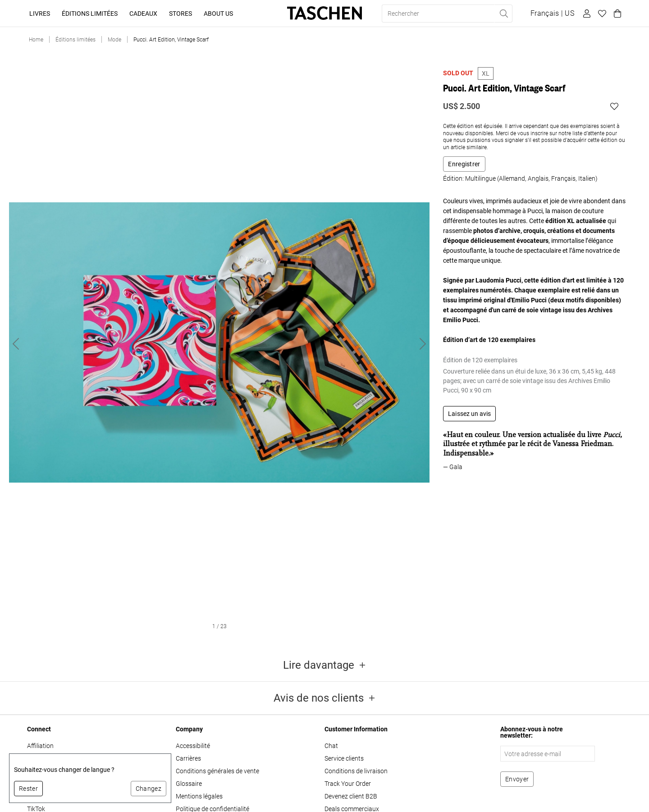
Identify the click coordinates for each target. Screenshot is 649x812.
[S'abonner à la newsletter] (517, 779)
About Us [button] (218, 14)
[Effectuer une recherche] (503, 14)
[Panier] (616, 14)
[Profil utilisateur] (585, 14)
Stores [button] (181, 14)
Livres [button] (40, 14)
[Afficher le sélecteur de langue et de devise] (552, 14)
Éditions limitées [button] (90, 14)
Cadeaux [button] (143, 14)
